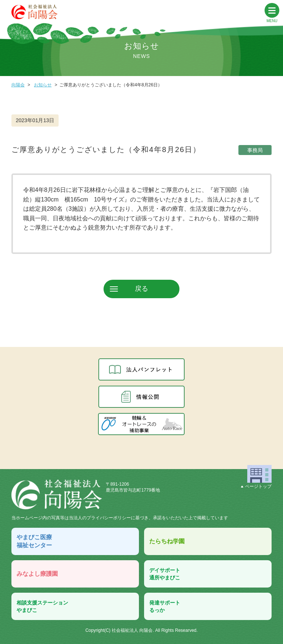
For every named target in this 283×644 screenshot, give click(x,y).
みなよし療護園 (37, 574)
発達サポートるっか (165, 606)
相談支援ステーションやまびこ (42, 606)
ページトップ (256, 486)
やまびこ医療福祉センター (34, 541)
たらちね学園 (167, 541)
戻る (141, 289)
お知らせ (43, 85)
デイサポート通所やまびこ (165, 574)
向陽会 (18, 85)
